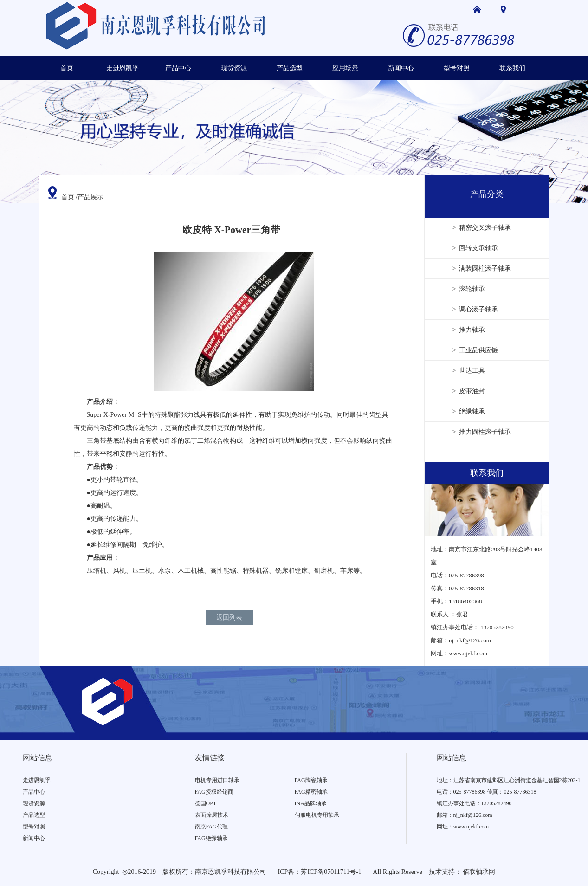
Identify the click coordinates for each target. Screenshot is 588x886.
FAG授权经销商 (214, 792)
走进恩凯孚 (123, 68)
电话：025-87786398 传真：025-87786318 (487, 792)
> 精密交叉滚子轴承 (482, 228)
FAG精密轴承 (311, 792)
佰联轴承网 (479, 872)
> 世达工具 (469, 371)
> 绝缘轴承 (469, 411)
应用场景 (345, 68)
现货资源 (234, 68)
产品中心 (178, 68)
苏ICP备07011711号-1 (331, 872)
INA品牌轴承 (311, 803)
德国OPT (206, 803)
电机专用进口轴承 (217, 780)
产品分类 (487, 194)
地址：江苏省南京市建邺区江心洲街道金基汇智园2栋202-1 (509, 780)
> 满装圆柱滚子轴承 (482, 268)
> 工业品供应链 (475, 350)
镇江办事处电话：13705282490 (474, 803)
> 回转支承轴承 (475, 248)
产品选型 (290, 68)
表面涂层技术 (212, 815)
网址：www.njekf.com (463, 827)
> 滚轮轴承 (469, 289)
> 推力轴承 (469, 330)
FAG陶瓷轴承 (311, 780)
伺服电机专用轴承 (317, 815)
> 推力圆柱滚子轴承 (482, 432)
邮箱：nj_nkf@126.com (465, 815)
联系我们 (512, 68)
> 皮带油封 (469, 391)
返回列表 (229, 618)
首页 (67, 68)
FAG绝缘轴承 (211, 838)
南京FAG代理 (211, 827)
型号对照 (457, 68)
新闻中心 (401, 68)
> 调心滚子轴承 (475, 309)
